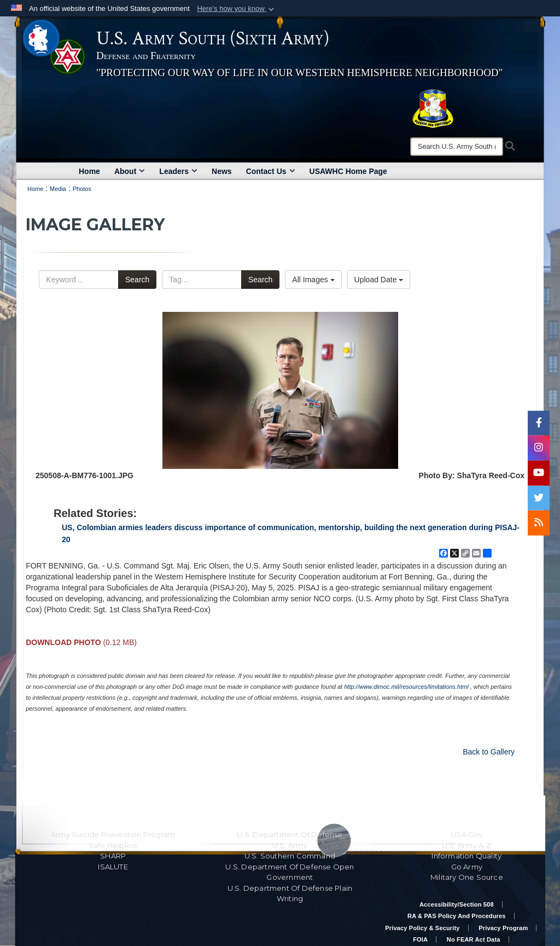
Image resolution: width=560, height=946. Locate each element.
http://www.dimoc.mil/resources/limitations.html (406, 687)
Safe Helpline (113, 845)
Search (137, 280)
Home (89, 171)
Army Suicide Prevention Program (113, 834)
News (222, 171)
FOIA (420, 939)
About (130, 171)
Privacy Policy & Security (422, 928)
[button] (237, 9)
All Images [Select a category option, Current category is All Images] (313, 280)
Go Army (467, 867)
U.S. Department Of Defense (290, 834)
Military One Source (467, 877)
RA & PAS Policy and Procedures (457, 916)
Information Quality (466, 856)
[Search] (457, 147)
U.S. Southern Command (290, 856)
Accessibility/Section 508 (457, 904)
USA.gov (466, 834)
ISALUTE (113, 867)
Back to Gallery (489, 752)
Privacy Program (503, 928)
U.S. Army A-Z (467, 845)
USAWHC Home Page (348, 171)
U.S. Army (290, 845)
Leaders (178, 171)
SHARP (113, 856)
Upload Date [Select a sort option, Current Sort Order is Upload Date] (379, 280)
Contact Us (271, 171)
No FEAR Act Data (474, 939)
